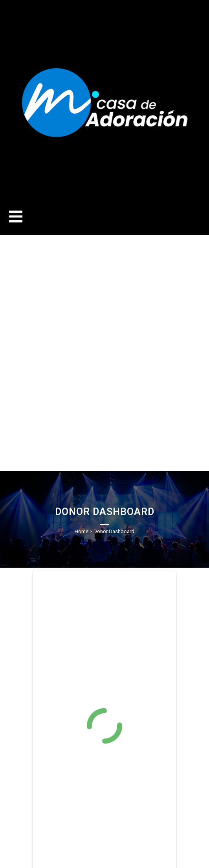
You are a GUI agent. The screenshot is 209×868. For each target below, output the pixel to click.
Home (82, 531)
